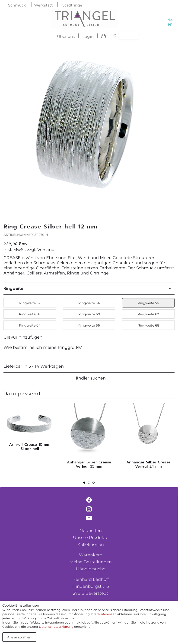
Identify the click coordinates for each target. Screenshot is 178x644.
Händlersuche (91, 569)
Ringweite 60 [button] (89, 314)
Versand (46, 250)
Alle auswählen (19, 637)
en (170, 24)
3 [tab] (95, 484)
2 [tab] (90, 484)
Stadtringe (72, 5)
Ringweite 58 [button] (30, 314)
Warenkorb (91, 555)
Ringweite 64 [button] (30, 325)
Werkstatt (43, 5)
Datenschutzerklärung (56, 627)
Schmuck (17, 5)
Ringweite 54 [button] (89, 303)
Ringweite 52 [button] (30, 303)
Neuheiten (91, 531)
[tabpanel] (30, 428)
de (170, 20)
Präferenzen (107, 614)
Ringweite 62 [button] (148, 314)
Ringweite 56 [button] (148, 303)
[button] (168, 129)
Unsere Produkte (91, 538)
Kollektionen (91, 545)
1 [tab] (86, 484)
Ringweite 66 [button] (89, 325)
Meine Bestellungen (91, 562)
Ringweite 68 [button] (148, 325)
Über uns (66, 36)
